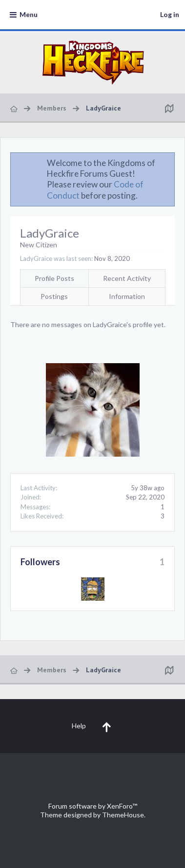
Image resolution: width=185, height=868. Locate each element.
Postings (54, 296)
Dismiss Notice (168, 163)
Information (127, 296)
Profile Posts (54, 278)
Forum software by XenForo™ (93, 806)
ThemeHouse (123, 815)
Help (79, 726)
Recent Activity (127, 278)
